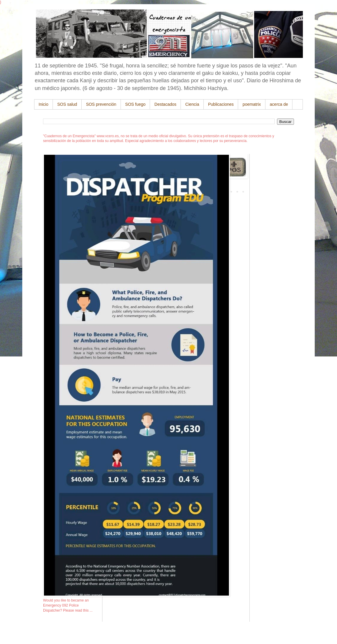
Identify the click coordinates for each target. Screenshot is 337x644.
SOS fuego (136, 104)
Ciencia (192, 104)
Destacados (165, 104)
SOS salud (67, 104)
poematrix (252, 104)
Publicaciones (221, 104)
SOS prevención (101, 104)
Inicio (43, 104)
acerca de (279, 104)
